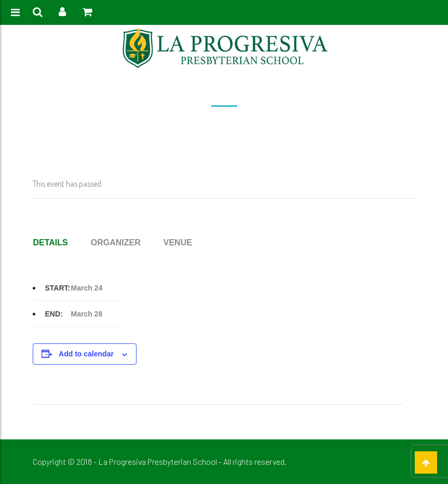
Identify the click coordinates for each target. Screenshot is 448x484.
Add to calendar (86, 354)
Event (201, 126)
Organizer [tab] (116, 243)
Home (177, 126)
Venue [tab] (178, 243)
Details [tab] (51, 243)
